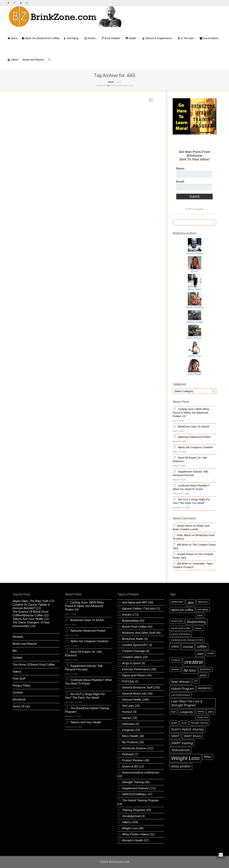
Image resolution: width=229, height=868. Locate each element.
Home (12, 38)
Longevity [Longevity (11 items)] (186, 712)
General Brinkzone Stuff (137, 687)
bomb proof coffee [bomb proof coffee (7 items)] (181, 628)
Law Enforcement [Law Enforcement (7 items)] (181, 695)
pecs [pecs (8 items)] (211, 712)
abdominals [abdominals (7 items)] (177, 602)
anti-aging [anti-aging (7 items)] (203, 609)
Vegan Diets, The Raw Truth (30, 601)
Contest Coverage (134, 651)
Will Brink (182, 545)
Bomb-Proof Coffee (134, 627)
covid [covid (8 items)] (210, 653)
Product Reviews (133, 760)
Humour (127, 712)
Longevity (128, 730)
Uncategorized (131, 816)
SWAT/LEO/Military (134, 794)
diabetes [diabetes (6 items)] (175, 669)
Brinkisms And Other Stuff (138, 633)
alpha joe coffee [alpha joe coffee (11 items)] (182, 610)
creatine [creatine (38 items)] (194, 662)
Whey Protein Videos (135, 834)
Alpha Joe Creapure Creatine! (195, 447)
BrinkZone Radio (133, 639)
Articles (90, 38)
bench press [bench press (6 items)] (177, 621)
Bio (15, 651)
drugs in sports (131, 663)
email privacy (199, 209)
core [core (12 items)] (200, 654)
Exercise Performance (136, 669)
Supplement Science (135, 788)
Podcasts (128, 754)
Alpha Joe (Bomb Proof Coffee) (41, 38)
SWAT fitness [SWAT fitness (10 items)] (192, 736)
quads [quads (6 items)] (174, 723)
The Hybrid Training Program (140, 800)
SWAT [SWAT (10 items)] (175, 736)
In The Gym (186, 38)
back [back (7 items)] (200, 615)
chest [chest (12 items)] (175, 646)
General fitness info (134, 694)
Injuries (127, 718)
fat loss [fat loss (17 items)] (190, 670)
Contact (17, 658)
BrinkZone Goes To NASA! (194, 427)
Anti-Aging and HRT (135, 602)
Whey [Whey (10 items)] (208, 757)
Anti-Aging (72, 38)
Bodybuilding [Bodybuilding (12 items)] (197, 622)
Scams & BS (130, 766)
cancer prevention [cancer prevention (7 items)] (181, 634)
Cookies (18, 692)
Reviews (18, 637)
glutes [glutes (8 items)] (204, 675)
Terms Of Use (21, 706)
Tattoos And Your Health (28, 619)
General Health (132, 700)
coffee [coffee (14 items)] (202, 646)
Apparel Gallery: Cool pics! (139, 609)
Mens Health (130, 736)
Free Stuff (19, 679)
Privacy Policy (21, 686)
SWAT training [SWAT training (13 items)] (182, 743)
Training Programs (134, 810)
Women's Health (132, 840)
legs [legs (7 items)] (173, 712)
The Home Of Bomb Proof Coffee (34, 665)
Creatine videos (132, 657)
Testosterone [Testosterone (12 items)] (181, 750)
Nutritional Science (134, 748)
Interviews (128, 724)
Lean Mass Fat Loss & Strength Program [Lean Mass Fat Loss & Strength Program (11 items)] (187, 703)
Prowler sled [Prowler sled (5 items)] (202, 717)
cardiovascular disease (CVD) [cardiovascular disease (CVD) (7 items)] (187, 640)
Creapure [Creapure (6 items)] (176, 660)
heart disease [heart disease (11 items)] (181, 682)
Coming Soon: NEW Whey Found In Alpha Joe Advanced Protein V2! (191, 413)
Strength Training (133, 782)
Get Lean (128, 706)
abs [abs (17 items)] (191, 603)
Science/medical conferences (141, 773)
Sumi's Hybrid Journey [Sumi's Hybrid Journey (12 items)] (187, 729)
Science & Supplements (157, 38)
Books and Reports (33, 60)
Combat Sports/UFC (135, 645)
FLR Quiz (128, 681)
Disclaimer (19, 699)
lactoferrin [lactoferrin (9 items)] (204, 688)
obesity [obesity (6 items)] (201, 712)
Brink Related (111, 38)
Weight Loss (130, 828)
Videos (13, 60)
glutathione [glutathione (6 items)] (205, 669)
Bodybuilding (130, 621)
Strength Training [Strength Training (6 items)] (199, 723)
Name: (181, 169)
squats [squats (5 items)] (184, 723)
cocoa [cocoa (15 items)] (188, 647)
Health (131, 38)
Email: (181, 182)
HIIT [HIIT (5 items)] (196, 681)
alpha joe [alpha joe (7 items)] (203, 602)
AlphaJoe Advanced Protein (194, 437)
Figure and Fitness (134, 675)
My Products (130, 742)
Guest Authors (209, 38)
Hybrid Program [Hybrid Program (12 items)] (183, 689)
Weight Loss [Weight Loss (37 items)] (186, 758)
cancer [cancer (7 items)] (198, 628)
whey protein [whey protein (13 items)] (181, 766)
